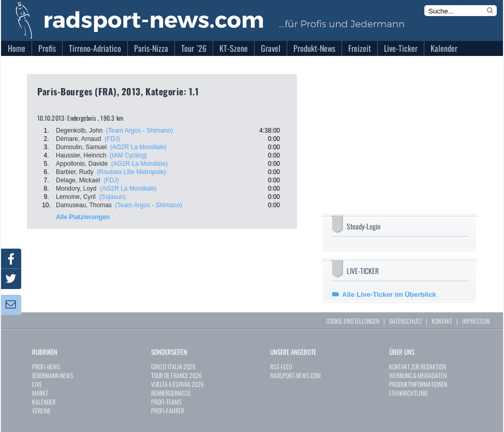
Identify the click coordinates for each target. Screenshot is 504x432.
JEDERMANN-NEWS (53, 375)
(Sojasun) (112, 197)
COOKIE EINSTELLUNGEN (353, 321)
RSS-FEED (281, 366)
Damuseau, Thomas (84, 205)
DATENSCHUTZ (405, 321)
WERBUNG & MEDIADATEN (418, 375)
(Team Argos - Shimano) (139, 131)
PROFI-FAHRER (168, 411)
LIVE (37, 384)
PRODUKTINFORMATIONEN (418, 384)
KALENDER (44, 402)
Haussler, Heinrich (81, 155)
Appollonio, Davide (82, 164)
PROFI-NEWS (46, 366)
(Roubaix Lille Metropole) (131, 172)
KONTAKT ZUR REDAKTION (418, 366)
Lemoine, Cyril (76, 197)
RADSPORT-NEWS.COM (295, 375)
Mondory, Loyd (76, 189)
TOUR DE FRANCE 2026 (176, 375)
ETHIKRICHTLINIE (409, 393)
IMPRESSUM (476, 321)
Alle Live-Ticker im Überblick (389, 294)
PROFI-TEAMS (166, 402)
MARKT (40, 393)
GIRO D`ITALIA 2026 (173, 366)
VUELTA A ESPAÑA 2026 (177, 384)
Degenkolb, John (79, 131)
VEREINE (41, 411)
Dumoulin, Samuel (81, 147)
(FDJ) (112, 139)
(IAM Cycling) (128, 155)
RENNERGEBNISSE (171, 393)
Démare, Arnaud (78, 139)
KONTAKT (442, 321)
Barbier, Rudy (75, 172)
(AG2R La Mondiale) (138, 147)
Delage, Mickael (78, 180)
